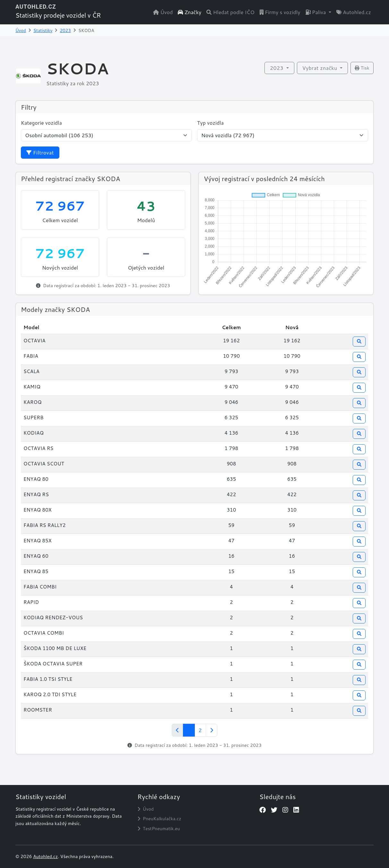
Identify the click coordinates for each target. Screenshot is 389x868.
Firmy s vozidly (280, 12)
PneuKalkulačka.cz (159, 819)
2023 (65, 30)
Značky (190, 12)
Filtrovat (40, 152)
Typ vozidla (210, 123)
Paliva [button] (316, 12)
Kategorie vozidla (41, 123)
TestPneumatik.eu (159, 829)
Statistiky (43, 30)
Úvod (163, 12)
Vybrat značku (320, 68)
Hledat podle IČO (230, 12)
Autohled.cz (354, 12)
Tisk (362, 68)
